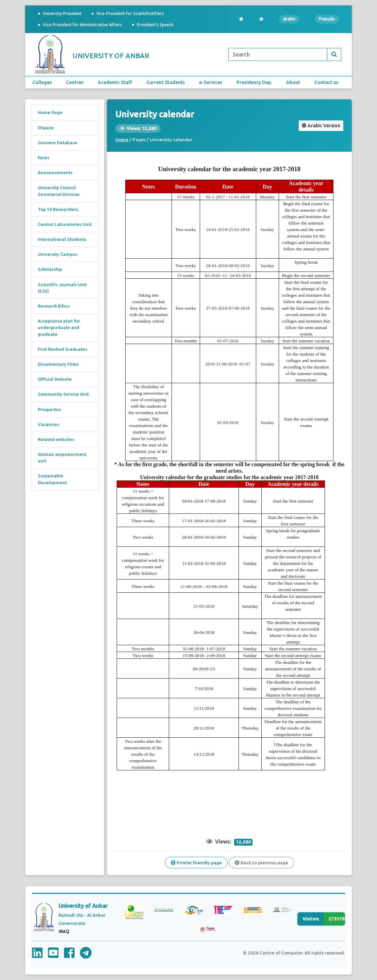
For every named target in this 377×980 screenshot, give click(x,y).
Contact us (326, 82)
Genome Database (58, 143)
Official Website (55, 379)
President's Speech (153, 25)
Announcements (55, 173)
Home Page (50, 112)
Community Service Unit (63, 394)
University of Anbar (83, 906)
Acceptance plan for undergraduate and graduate (59, 327)
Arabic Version (321, 126)
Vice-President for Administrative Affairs (80, 25)
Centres (75, 82)
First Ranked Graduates (62, 349)
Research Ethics (54, 306)
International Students (62, 239)
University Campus (58, 254)
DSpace (46, 128)
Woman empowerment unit (62, 458)
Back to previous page (261, 863)
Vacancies (48, 424)
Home (122, 140)
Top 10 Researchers (58, 209)
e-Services (211, 82)
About (293, 82)
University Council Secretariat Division (59, 191)
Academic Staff (115, 82)
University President (60, 13)
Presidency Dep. (254, 82)
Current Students (166, 82)
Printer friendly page (196, 863)
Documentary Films (58, 364)
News (44, 158)
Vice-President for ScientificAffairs (128, 13)
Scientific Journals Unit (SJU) (62, 288)
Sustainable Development (52, 479)
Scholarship (50, 269)
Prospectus (49, 409)
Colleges (42, 82)
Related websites (56, 439)
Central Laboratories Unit (65, 224)
